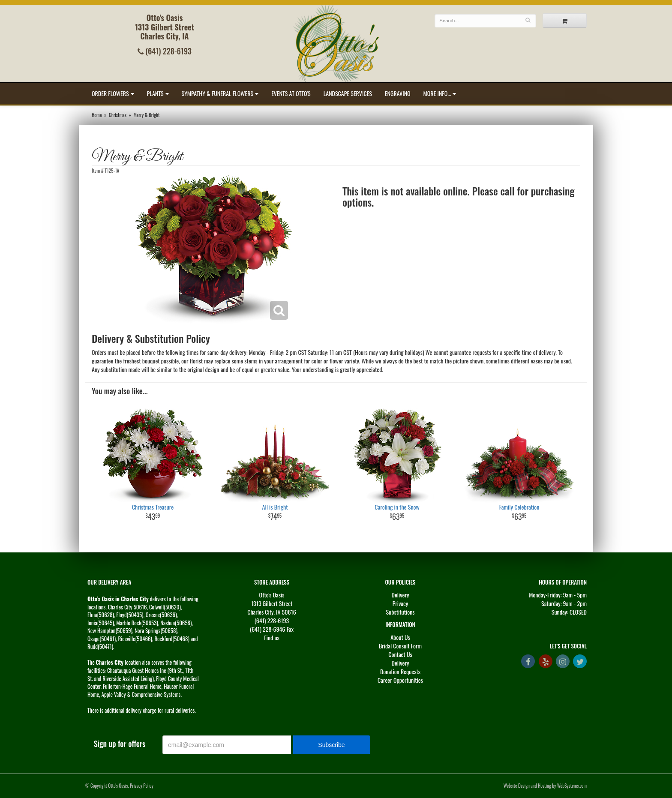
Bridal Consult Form (400, 646)
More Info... (437, 93)
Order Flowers (110, 93)
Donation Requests (400, 671)
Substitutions (400, 612)
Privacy (400, 603)
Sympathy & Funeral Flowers (218, 93)
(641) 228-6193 (165, 51)
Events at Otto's (291, 93)
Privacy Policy (142, 786)
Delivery (400, 595)
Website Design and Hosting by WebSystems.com (545, 786)
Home (97, 115)
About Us (400, 637)
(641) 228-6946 (267, 629)
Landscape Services (348, 93)
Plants (155, 93)
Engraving (398, 93)
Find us (272, 637)
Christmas (118, 115)
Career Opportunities (400, 680)
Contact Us (400, 654)
